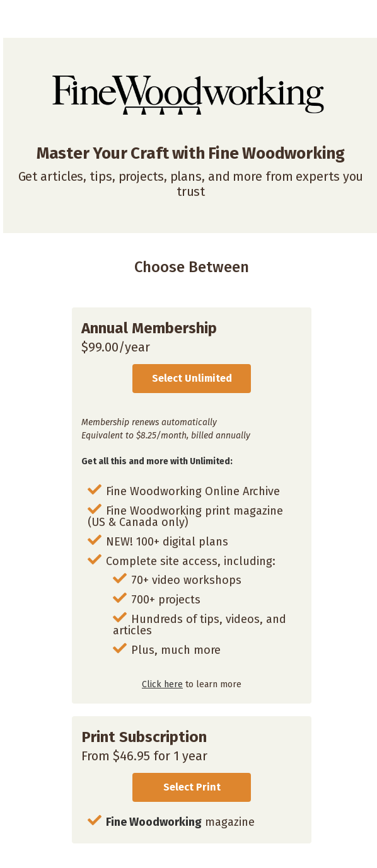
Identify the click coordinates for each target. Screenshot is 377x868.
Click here (162, 684)
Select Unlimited (192, 378)
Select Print (192, 787)
